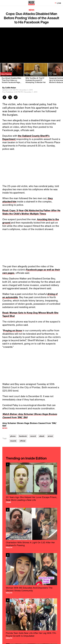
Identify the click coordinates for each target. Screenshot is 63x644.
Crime (8, 502)
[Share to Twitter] (10, 98)
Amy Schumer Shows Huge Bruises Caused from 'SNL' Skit (30, 424)
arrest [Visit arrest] (50, 436)
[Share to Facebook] (4, 98)
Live (59, 3)
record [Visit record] (33, 436)
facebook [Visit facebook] (23, 436)
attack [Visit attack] (42, 436)
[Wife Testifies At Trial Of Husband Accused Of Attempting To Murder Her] (36, 73)
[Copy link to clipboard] (16, 98)
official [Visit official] (22, 441)
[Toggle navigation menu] (3, 3)
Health (9, 547)
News (32, 10)
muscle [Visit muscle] (13, 441)
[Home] (31, 3)
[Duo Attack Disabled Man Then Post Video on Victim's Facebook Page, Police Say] (12, 73)
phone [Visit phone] (13, 436)
